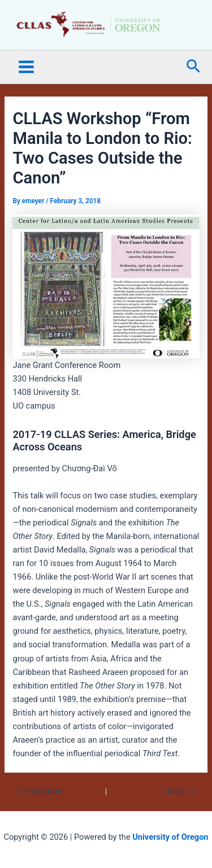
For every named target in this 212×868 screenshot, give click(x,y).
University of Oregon (170, 837)
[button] (193, 67)
